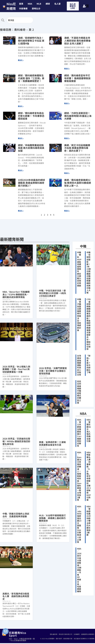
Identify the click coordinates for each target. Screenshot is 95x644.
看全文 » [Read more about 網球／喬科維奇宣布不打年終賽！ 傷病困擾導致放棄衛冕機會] (67, 103)
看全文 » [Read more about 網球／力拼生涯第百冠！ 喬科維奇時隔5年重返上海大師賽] (67, 138)
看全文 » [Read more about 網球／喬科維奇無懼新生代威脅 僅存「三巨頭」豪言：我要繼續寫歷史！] (21, 106)
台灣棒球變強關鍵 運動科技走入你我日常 (79, 365)
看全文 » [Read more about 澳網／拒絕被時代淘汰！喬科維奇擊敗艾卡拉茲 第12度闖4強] (21, 60)
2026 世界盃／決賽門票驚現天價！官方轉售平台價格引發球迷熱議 (53, 371)
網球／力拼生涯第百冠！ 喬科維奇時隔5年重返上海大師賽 (78, 116)
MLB (39, 4)
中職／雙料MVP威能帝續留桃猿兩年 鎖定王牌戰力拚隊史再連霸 (79, 269)
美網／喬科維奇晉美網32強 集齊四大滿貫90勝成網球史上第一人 (78, 183)
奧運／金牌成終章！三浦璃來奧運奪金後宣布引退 (52, 443)
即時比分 (36, 8)
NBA (30, 4)
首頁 (21, 4)
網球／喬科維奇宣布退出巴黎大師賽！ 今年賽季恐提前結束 (31, 116)
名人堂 (57, 4)
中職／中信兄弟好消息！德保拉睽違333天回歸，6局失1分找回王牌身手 (53, 293)
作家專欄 (23, 8)
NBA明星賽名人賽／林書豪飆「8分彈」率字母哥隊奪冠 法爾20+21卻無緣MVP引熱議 (89, 476)
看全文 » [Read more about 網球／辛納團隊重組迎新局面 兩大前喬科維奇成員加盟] (21, 170)
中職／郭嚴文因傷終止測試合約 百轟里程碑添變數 (16, 515)
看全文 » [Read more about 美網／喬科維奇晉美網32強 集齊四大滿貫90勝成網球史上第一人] (67, 211)
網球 (48, 4)
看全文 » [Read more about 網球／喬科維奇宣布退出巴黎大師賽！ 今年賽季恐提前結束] (21, 138)
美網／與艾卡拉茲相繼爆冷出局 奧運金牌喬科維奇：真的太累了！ (77, 148)
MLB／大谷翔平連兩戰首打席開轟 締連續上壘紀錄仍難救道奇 (52, 518)
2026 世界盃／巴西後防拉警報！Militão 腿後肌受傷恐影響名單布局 (16, 441)
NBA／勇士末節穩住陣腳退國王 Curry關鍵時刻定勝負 (80, 433)
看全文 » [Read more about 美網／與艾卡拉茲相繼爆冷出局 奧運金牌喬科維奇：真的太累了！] (67, 173)
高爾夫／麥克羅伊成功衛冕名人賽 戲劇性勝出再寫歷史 (16, 596)
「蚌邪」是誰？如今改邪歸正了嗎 (88, 364)
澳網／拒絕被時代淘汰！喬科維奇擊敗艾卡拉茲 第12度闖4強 (31, 41)
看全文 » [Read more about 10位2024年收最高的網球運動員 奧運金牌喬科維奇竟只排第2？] (21, 211)
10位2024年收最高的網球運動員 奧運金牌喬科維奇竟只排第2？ (31, 183)
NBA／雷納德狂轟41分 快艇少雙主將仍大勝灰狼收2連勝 (89, 521)
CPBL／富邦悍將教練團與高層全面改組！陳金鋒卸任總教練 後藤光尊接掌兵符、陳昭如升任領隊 (89, 324)
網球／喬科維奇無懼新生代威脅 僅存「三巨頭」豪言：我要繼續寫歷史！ (31, 78)
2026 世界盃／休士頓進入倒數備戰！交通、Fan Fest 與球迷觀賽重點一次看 (16, 369)
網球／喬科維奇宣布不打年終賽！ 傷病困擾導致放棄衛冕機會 (77, 78)
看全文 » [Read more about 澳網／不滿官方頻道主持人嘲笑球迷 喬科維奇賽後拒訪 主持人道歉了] (67, 68)
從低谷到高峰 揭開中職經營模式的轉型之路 (79, 392)
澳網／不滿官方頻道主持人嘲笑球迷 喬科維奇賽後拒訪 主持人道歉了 (77, 41)
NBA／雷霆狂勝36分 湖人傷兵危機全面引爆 (89, 430)
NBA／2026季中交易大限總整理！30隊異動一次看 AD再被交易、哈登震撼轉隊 (79, 570)
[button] (37, 8)
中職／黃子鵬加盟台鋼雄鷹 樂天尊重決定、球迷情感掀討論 (79, 315)
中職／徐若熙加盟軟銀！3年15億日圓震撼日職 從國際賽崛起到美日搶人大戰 (89, 272)
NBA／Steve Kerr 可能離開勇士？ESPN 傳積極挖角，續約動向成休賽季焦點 (16, 294)
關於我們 (59, 639)
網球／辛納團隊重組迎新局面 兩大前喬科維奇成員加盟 (31, 148)
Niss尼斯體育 (11, 6)
